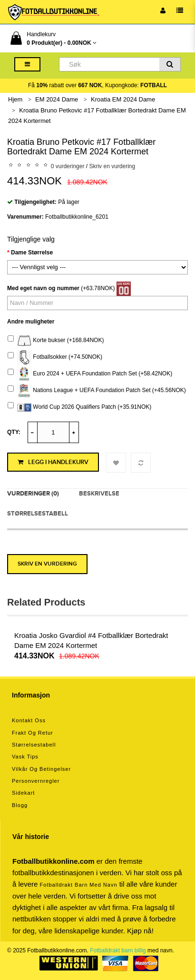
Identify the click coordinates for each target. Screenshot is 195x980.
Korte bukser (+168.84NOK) (56, 341)
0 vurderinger (68, 166)
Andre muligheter (31, 322)
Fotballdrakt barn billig (118, 950)
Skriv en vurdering (112, 166)
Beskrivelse (99, 494)
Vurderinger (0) (33, 494)
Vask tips (25, 757)
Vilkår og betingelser (41, 769)
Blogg (20, 805)
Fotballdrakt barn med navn (79, 885)
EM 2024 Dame (57, 99)
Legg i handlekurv (53, 462)
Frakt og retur (33, 733)
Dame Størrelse (32, 253)
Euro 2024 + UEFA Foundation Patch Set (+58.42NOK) (90, 374)
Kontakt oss (29, 720)
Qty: (14, 432)
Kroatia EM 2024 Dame (123, 99)
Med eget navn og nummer (43, 288)
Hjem (15, 99)
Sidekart (23, 793)
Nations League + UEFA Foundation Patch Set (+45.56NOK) (97, 391)
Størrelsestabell (38, 514)
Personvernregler (36, 781)
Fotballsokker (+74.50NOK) (55, 357)
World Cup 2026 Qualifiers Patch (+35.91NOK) (79, 407)
